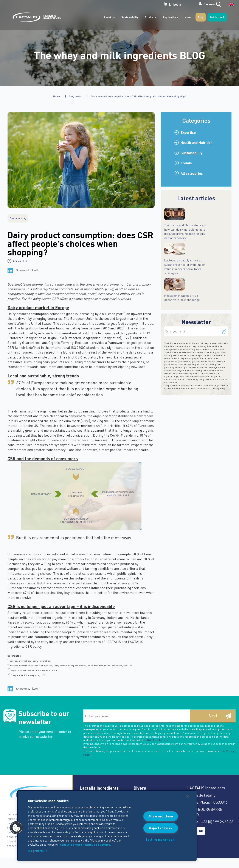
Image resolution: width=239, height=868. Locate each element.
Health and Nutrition (197, 143)
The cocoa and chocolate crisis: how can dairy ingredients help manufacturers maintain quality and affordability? (185, 231)
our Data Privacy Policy (215, 388)
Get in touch (217, 17)
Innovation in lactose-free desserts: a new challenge (182, 298)
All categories (192, 173)
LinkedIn (156, 4)
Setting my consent (161, 839)
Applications (170, 17)
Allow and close (161, 816)
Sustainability (130, 17)
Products (150, 17)
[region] (107, 826)
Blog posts (75, 96)
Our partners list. (39, 851)
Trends (186, 163)
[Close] (188, 796)
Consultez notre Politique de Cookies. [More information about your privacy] (86, 845)
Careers (194, 4)
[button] (17, 828)
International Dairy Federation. (35, 661)
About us (109, 17)
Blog (201, 17)
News (188, 17)
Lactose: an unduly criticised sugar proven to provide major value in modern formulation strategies (185, 266)
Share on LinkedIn (28, 270)
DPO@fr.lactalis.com (210, 373)
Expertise (188, 132)
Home (57, 96)
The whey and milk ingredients (120, 55)
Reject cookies (161, 828)
